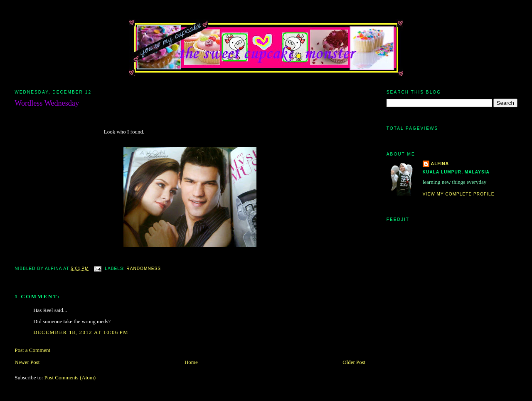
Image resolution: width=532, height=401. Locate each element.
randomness (144, 269)
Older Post (354, 362)
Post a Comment (32, 350)
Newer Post (27, 362)
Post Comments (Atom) (70, 377)
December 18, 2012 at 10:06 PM (81, 332)
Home (191, 362)
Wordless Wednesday (47, 103)
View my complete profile (459, 194)
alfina (440, 164)
